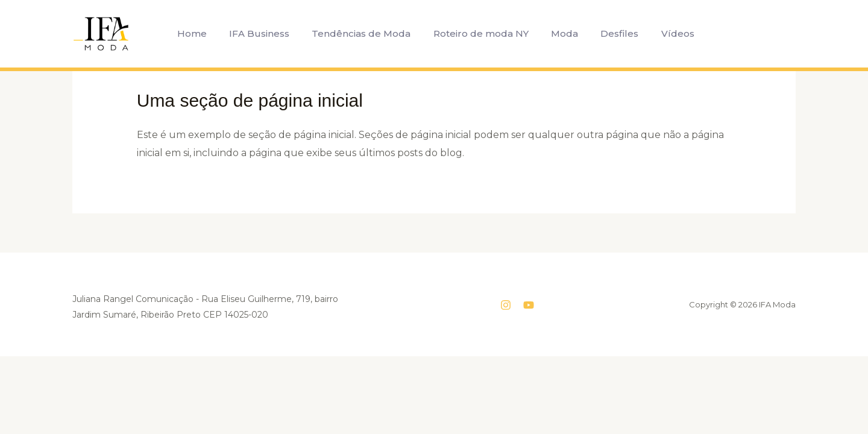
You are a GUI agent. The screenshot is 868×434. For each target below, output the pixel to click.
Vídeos (666, 33)
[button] (712, 33)
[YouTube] (529, 305)
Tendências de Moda (363, 33)
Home (200, 33)
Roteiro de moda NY (479, 33)
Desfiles (612, 33)
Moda (560, 33)
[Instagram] (506, 305)
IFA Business (264, 33)
